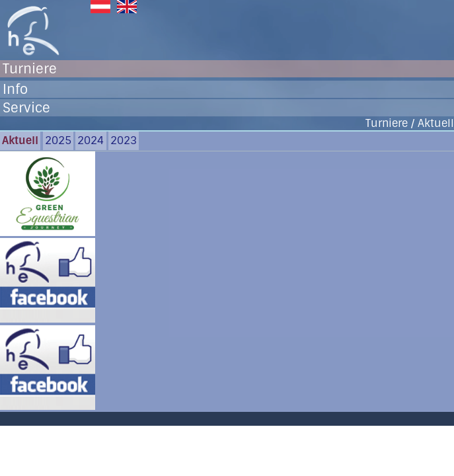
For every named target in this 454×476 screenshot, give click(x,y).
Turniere (30, 69)
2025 (58, 140)
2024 (91, 140)
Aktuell (20, 140)
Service (26, 108)
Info (15, 89)
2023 (124, 140)
